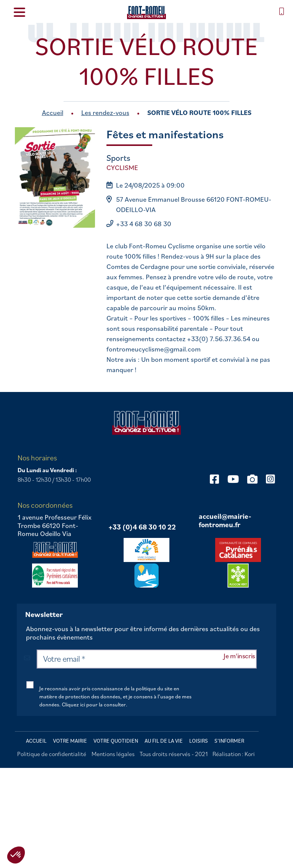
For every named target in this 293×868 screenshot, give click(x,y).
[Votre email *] (147, 659)
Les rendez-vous (105, 113)
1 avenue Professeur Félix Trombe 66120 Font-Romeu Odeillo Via (55, 525)
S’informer (229, 741)
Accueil (53, 113)
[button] (16, 855)
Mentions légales (113, 754)
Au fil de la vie (164, 741)
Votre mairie (70, 741)
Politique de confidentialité (52, 754)
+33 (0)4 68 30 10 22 (142, 527)
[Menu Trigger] (19, 12)
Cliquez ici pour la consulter (94, 704)
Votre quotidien (116, 741)
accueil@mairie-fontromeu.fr (225, 521)
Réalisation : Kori (234, 754)
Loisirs (199, 741)
